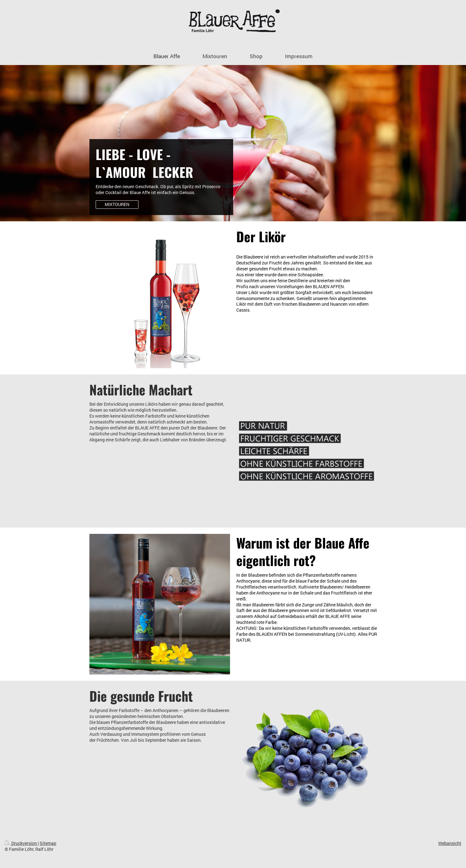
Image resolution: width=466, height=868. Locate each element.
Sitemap (48, 843)
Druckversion (21, 843)
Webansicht (450, 843)
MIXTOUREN (117, 204)
